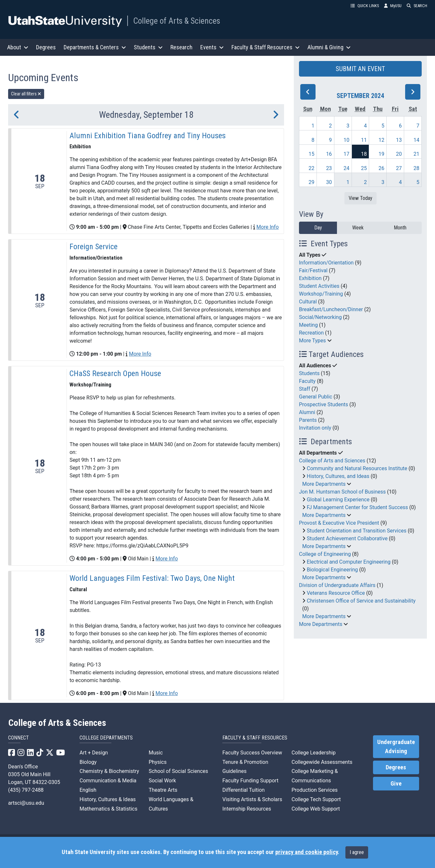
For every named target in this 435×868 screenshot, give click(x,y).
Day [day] (318, 228)
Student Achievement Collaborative (347, 538)
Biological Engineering (332, 570)
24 (346, 168)
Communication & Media (108, 781)
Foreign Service (93, 247)
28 (416, 168)
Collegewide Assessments (322, 762)
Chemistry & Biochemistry (109, 771)
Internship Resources (247, 809)
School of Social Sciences (178, 771)
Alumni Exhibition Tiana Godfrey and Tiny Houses (148, 136)
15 (312, 154)
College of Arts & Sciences (177, 21)
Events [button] (212, 47)
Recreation (311, 333)
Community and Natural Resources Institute (357, 468)
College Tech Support (316, 799)
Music (156, 753)
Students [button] (148, 47)
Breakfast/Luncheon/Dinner (331, 309)
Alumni (307, 412)
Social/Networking (320, 317)
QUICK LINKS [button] (365, 6)
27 (399, 168)
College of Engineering (325, 554)
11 (364, 140)
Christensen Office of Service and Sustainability (361, 601)
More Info (268, 227)
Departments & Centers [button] (95, 47)
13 (399, 140)
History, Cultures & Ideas (108, 799)
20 (399, 154)
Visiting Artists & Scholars (252, 799)
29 (312, 182)
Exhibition (310, 278)
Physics (158, 762)
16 (329, 154)
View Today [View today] (360, 198)
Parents (308, 420)
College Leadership (314, 753)
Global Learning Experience (338, 500)
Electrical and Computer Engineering (349, 562)
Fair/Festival (313, 270)
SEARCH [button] (417, 6)
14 (416, 140)
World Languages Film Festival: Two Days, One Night (152, 578)
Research (181, 47)
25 (364, 168)
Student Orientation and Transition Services (357, 531)
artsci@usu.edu (26, 803)
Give (396, 784)
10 (346, 140)
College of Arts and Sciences (332, 461)
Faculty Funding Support (250, 781)
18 (364, 154)
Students (309, 373)
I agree (357, 852)
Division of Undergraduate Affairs (337, 585)
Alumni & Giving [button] (329, 47)
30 (329, 182)
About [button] (18, 47)
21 (416, 154)
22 (312, 168)
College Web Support (316, 809)
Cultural (308, 302)
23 (329, 168)
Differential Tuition (243, 790)
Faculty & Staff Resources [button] (266, 47)
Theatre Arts (163, 790)
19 (381, 154)
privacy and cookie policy (306, 852)
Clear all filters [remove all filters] (26, 94)
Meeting (308, 325)
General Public (316, 397)
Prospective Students (323, 404)
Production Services (315, 790)
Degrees (46, 47)
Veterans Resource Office (336, 593)
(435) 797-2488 (26, 790)
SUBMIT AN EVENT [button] (360, 69)
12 (381, 140)
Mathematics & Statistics (108, 809)
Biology (88, 762)
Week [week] (358, 228)
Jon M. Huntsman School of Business (342, 492)
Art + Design (94, 753)
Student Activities (319, 286)
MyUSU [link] (393, 6)
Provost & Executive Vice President (339, 523)
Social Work (162, 781)
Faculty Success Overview (252, 753)
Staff (305, 389)
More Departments (324, 484)
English (88, 790)
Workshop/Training (321, 294)
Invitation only (315, 428)
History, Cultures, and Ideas (338, 476)
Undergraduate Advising (396, 747)
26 (381, 168)
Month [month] (400, 228)
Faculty (307, 381)
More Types (312, 341)
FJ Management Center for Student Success (357, 507)
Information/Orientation (326, 263)
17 (346, 154)
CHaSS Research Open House (115, 373)
